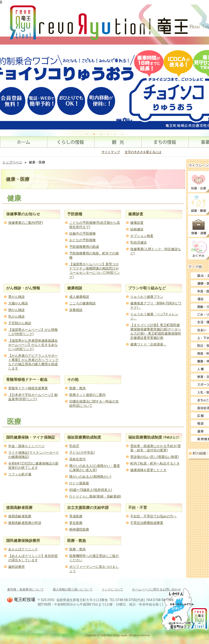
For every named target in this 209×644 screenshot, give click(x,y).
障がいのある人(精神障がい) (90, 477)
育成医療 (76, 516)
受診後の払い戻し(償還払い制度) (155, 457)
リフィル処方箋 (20, 474)
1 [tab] (87, 134)
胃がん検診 (16, 297)
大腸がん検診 (18, 303)
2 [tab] (94, 134)
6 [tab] (122, 134)
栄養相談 (76, 310)
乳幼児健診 (139, 242)
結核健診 (137, 229)
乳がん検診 (16, 316)
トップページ (12, 162)
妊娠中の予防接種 (82, 233)
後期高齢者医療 (20, 516)
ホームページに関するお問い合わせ (156, 589)
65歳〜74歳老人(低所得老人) (91, 490)
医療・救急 (78, 388)
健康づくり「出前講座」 (148, 344)
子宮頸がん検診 (20, 323)
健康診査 (137, 223)
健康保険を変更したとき (148, 470)
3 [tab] (101, 134)
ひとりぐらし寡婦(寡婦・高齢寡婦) (95, 496)
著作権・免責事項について (25, 589)
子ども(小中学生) (82, 453)
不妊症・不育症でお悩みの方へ (153, 516)
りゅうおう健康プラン (147, 297)
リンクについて (112, 589)
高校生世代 (78, 459)
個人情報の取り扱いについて (73, 589)
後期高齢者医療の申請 (25, 523)
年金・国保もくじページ (26, 446)
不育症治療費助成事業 (147, 523)
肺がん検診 (16, 310)
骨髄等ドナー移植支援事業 (28, 388)
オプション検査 (142, 236)
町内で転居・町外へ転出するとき (155, 463)
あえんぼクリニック (23, 549)
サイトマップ (111, 152)
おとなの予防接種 (82, 240)
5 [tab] (115, 134)
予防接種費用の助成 (84, 247)
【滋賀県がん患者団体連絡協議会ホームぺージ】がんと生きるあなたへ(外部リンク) (33, 345)
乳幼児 (74, 446)
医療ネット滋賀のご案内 (87, 395)
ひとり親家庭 (79, 483)
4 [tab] (108, 134)
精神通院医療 (79, 529)
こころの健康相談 (82, 303)
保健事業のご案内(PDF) (26, 223)
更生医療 (76, 523)
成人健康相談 (79, 297)
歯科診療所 (16, 567)
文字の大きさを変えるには (143, 152)
